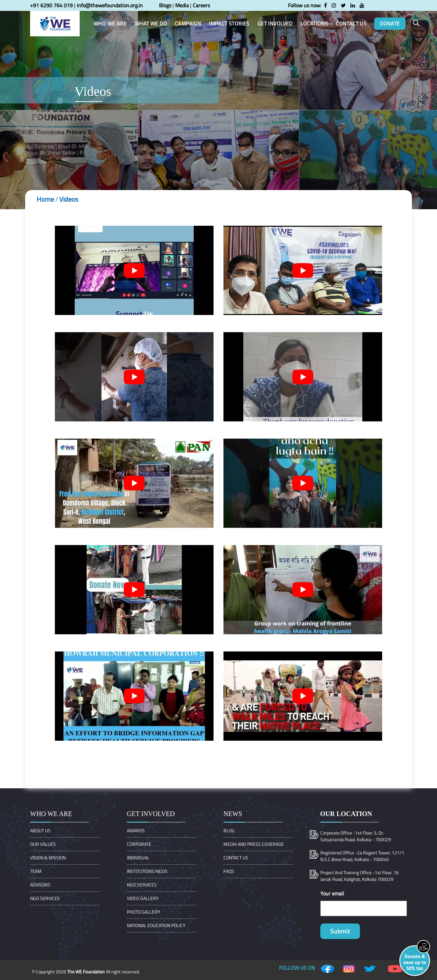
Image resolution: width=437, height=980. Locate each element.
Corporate (139, 844)
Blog (229, 830)
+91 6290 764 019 (51, 5)
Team (36, 871)
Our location (346, 814)
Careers (201, 5)
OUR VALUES (43, 844)
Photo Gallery (144, 912)
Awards (136, 830)
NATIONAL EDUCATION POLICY (156, 925)
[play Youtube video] (134, 270)
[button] (416, 23)
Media (182, 5)
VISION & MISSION (48, 858)
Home (45, 199)
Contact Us (236, 858)
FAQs (229, 871)
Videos (69, 199)
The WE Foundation (86, 972)
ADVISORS (40, 885)
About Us (40, 830)
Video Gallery (143, 898)
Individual (138, 858)
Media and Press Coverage (254, 844)
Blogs (165, 5)
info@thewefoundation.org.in (110, 5)
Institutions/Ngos (147, 871)
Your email (332, 893)
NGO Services (45, 898)
